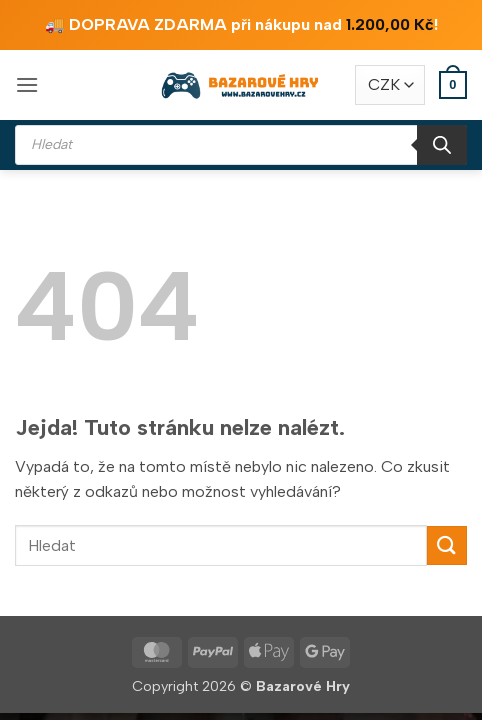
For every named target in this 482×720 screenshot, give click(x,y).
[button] (27, 84)
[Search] (442, 145)
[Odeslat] (447, 545)
